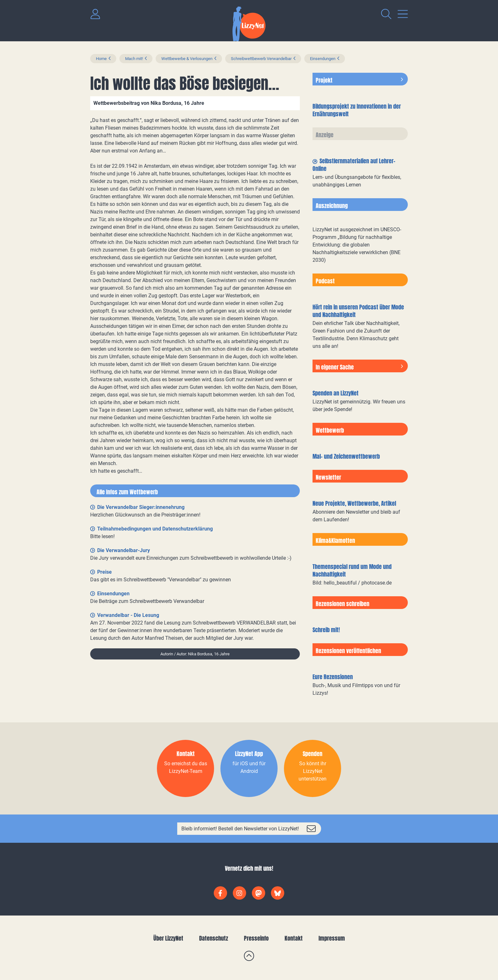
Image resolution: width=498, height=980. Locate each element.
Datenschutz (214, 938)
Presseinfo (256, 938)
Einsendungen (323, 59)
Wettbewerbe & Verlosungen (187, 59)
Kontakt (294, 938)
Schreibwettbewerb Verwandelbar (261, 59)
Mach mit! (134, 59)
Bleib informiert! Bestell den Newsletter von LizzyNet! (240, 829)
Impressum (332, 938)
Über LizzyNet (168, 938)
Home (101, 59)
